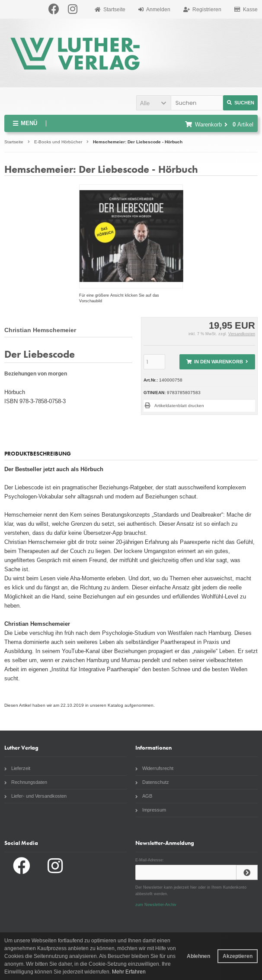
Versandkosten (242, 334)
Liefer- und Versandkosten (35, 796)
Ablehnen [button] (198, 956)
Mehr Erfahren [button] (129, 972)
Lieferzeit (17, 768)
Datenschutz (152, 782)
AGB (144, 796)
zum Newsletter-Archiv (156, 905)
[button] (153, 103)
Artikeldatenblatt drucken (179, 406)
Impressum (151, 810)
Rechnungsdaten (26, 782)
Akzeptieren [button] (238, 956)
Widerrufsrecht (154, 768)
